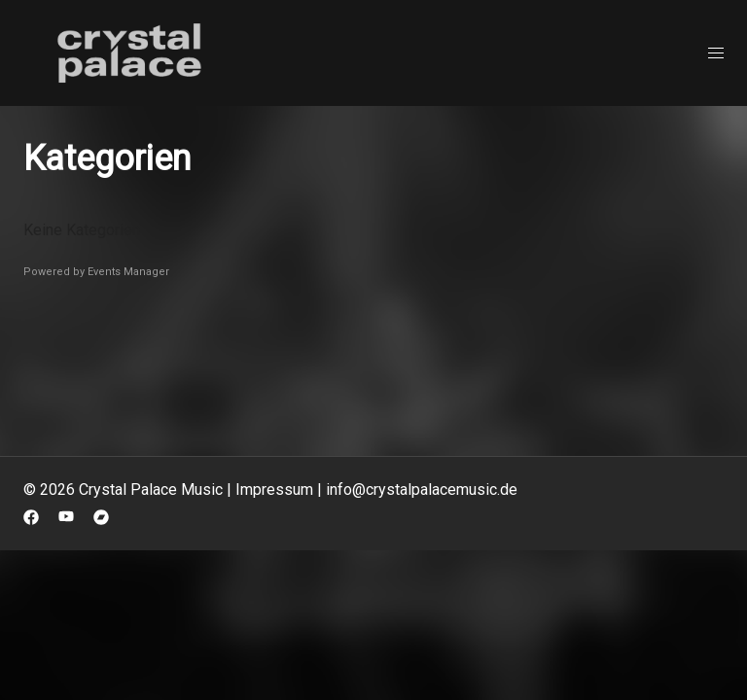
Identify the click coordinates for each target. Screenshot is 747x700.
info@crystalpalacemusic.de (422, 490)
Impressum (274, 490)
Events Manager (128, 272)
